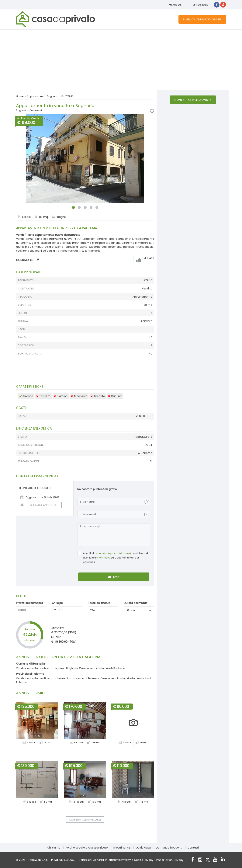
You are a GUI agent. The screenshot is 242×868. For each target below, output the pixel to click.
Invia (114, 577)
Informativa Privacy (118, 860)
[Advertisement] (121, 60)
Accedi (175, 5)
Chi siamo (54, 848)
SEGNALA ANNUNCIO (42, 505)
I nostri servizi (122, 848)
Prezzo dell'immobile (29, 603)
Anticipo (57, 603)
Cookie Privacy (144, 860)
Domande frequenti (169, 848)
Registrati (201, 5)
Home (20, 96)
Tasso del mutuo (99, 603)
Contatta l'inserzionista (193, 100)
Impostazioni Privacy (170, 860)
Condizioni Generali (91, 860)
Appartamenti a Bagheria (43, 96)
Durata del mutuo (136, 603)
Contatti (193, 848)
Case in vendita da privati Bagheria (102, 668)
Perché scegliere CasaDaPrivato (87, 848)
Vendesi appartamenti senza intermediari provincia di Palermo (57, 678)
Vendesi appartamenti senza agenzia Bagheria (47, 668)
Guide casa (143, 848)
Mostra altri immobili (85, 820)
